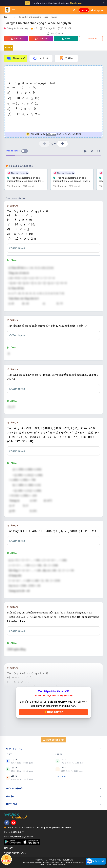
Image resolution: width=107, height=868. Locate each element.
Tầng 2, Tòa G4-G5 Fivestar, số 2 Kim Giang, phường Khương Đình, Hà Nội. (39, 828)
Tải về (66, 39)
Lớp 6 (6, 17)
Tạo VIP (84, 10)
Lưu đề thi (91, 39)
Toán (14, 17)
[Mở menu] (14, 10)
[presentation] (54, 101)
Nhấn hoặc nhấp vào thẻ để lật (53, 134)
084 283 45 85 (18, 832)
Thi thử (66, 58)
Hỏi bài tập (6, 859)
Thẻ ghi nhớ (16, 58)
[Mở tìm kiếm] (74, 10)
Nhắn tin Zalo (96, 861)
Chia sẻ (16, 39)
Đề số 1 (9, 48)
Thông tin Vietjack (15, 853)
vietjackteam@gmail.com (22, 836)
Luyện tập (41, 58)
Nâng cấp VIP (54, 712)
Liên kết (9, 848)
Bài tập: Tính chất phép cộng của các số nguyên (38, 17)
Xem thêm (61, 776)
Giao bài (41, 39)
